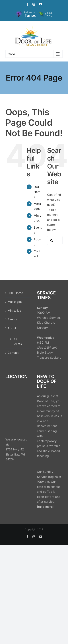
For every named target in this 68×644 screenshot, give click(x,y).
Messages (15, 302)
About (12, 328)
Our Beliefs (17, 341)
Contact (13, 353)
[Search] (52, 240)
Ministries (14, 311)
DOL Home (37, 192)
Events (12, 319)
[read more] (45, 507)
